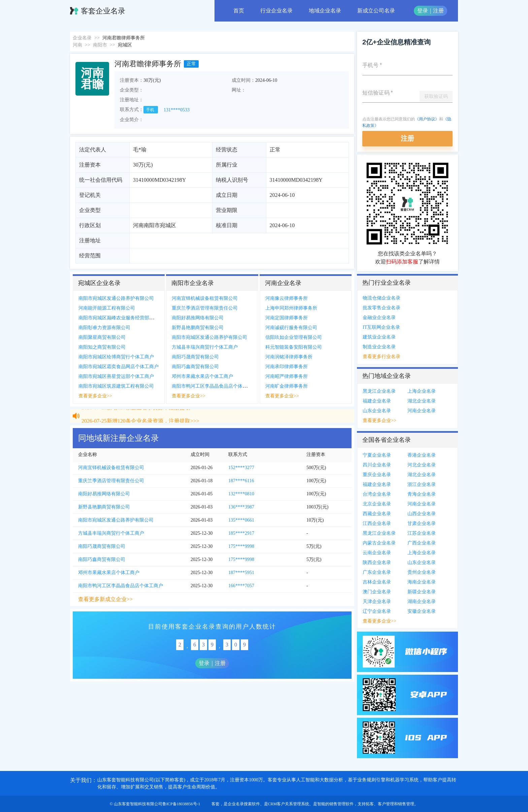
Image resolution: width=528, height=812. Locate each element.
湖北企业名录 (422, 401)
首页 (239, 11)
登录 (423, 11)
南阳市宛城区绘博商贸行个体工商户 (116, 357)
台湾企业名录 (377, 494)
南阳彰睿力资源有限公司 (104, 328)
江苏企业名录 (422, 533)
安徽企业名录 (422, 611)
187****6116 (241, 481)
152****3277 (241, 468)
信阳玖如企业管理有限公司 (294, 337)
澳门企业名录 (377, 592)
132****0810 (241, 494)
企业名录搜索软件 (244, 804)
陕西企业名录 (377, 562)
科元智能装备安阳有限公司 (294, 347)
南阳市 (100, 45)
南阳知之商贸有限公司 (102, 347)
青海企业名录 (422, 494)
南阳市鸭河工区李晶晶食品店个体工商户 (214, 386)
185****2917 (241, 533)
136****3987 (241, 507)
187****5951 (241, 573)
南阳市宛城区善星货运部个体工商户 (116, 376)
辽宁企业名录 (377, 611)
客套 (216, 804)
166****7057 (241, 586)
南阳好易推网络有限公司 (198, 318)
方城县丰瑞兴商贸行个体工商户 (205, 347)
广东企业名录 (377, 572)
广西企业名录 (422, 543)
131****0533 (177, 110)
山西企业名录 (422, 514)
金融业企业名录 (379, 317)
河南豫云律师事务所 (287, 298)
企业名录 (82, 38)
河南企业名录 (422, 411)
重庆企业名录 (377, 475)
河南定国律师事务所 (287, 318)
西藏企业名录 (377, 514)
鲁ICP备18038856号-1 (181, 804)
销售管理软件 (341, 804)
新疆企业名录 (422, 592)
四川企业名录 (377, 465)
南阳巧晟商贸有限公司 (195, 357)
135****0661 (241, 520)
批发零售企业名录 (382, 308)
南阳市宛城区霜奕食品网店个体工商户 (119, 367)
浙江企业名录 (422, 484)
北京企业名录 (377, 504)
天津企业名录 (377, 602)
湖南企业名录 (422, 602)
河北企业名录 (422, 465)
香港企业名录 (422, 455)
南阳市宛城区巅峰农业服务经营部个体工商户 (126, 318)
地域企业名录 (325, 11)
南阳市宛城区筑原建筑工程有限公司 (116, 386)
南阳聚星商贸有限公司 (102, 337)
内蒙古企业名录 (379, 543)
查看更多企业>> (95, 396)
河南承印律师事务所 (287, 367)
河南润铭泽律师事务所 (289, 357)
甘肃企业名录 (422, 523)
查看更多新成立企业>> (105, 599)
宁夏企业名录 (377, 455)
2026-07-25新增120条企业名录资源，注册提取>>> (140, 410)
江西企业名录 (377, 523)
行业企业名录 (276, 11)
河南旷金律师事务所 (287, 386)
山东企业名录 (377, 411)
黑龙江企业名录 (379, 391)
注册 (438, 11)
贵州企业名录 (422, 572)
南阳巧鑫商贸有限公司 (195, 367)
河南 (77, 45)
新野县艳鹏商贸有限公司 (198, 328)
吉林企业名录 (377, 582)
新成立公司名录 (376, 11)
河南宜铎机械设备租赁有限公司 (205, 298)
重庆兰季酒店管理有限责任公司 (205, 308)
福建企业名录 (377, 401)
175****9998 (241, 546)
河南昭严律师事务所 (287, 376)
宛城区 (125, 45)
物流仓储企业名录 (382, 298)
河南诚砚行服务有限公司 (291, 328)
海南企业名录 (422, 582)
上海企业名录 (422, 391)
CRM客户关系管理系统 (289, 804)
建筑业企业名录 (379, 337)
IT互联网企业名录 (381, 327)
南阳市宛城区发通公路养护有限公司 (116, 298)
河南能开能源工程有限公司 (107, 308)
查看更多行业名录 (382, 357)
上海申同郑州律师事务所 (291, 308)
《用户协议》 (427, 119)
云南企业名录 (377, 553)
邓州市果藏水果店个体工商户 (202, 376)
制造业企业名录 (379, 347)
